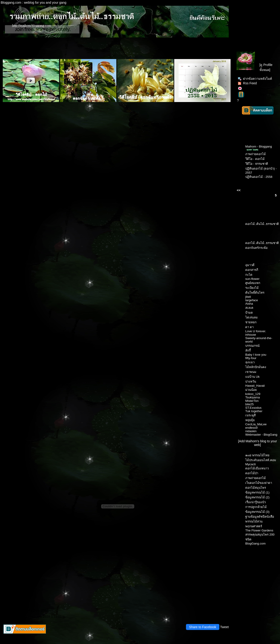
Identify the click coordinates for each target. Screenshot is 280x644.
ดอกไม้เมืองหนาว (257, 468)
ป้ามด (249, 313)
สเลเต (249, 308)
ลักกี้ (248, 350)
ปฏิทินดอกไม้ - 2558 (259, 177)
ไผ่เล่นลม (251, 317)
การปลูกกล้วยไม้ (256, 507)
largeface (252, 300)
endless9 (251, 428)
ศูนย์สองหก (253, 283)
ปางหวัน (251, 382)
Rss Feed (247, 83)
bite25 (249, 404)
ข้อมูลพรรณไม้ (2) (257, 497)
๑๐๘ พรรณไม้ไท (257, 455)
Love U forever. (256, 331)
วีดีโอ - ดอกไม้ (255, 159)
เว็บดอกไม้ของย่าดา (259, 483)
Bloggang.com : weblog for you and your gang (34, 3)
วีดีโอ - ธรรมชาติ (257, 164)
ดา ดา (249, 327)
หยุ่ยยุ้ (250, 420)
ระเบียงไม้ (252, 288)
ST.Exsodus (253, 408)
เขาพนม (251, 372)
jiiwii (248, 297)
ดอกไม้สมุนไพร (256, 488)
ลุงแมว (250, 362)
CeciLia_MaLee (256, 424)
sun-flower (252, 279)
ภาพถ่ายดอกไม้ (256, 154)
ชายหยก (251, 322)
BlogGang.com (255, 543)
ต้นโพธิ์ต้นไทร (255, 293)
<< (239, 190)
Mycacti (250, 464)
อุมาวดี (250, 265)
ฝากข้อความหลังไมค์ (255, 79)
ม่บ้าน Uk (252, 377)
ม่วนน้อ (251, 390)
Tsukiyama (253, 397)
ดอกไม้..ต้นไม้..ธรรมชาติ (262, 224)
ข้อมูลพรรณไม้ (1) (257, 492)
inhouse (251, 335)
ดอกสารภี (252, 270)
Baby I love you (256, 355)
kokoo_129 (253, 394)
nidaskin (251, 431)
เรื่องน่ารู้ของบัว (256, 502)
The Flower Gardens (259, 530)
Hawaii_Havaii (255, 386)
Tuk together (254, 411)
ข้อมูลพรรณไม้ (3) (257, 512)
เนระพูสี (250, 415)
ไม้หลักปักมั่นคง (256, 367)
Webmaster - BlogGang (261, 435)
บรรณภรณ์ (252, 346)
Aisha (249, 304)
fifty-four (251, 358)
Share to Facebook (203, 627)
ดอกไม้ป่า (252, 473)
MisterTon (252, 401)
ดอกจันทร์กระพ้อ (256, 248)
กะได (249, 275)
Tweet (224, 627)
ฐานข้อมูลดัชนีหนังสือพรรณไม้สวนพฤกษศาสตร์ (260, 521)
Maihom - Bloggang (259, 146)
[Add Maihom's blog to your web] (257, 443)
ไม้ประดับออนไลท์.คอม (261, 460)
